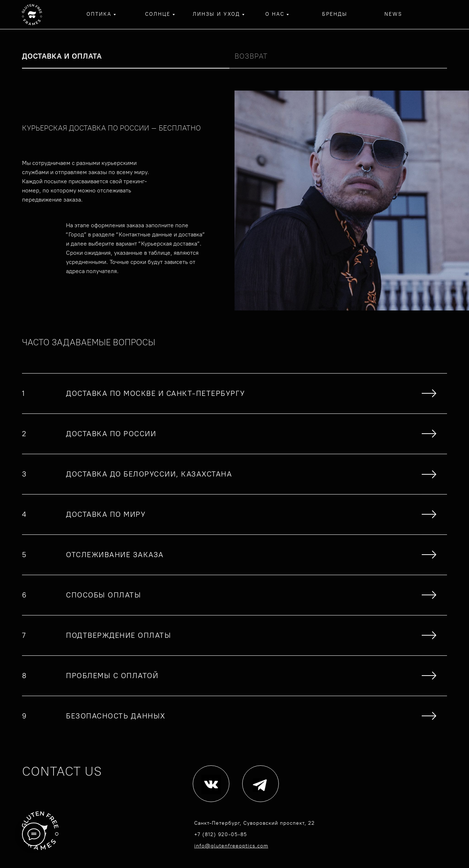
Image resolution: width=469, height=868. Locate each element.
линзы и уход (216, 14)
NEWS (393, 14)
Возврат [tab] (251, 56)
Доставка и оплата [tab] (62, 56)
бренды (335, 14)
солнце (158, 14)
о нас (275, 14)
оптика (99, 14)
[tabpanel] (234, 201)
